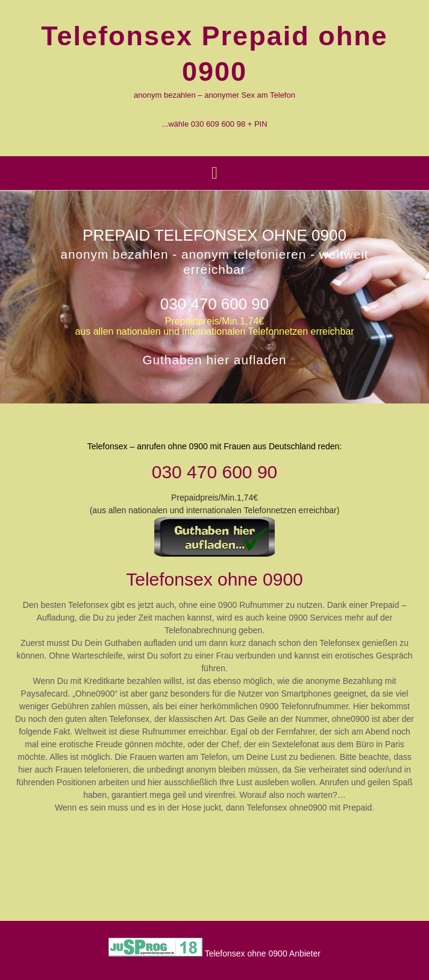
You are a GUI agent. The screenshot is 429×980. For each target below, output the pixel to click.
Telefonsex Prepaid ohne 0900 (214, 54)
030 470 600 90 (215, 304)
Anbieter (305, 953)
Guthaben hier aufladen (214, 360)
